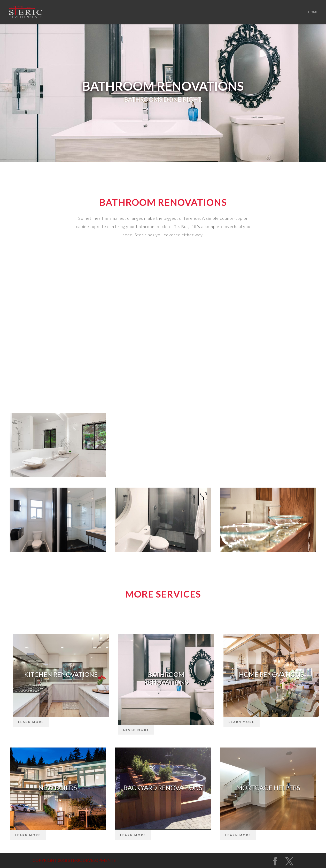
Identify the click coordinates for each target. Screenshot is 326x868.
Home (313, 12)
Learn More (31, 722)
